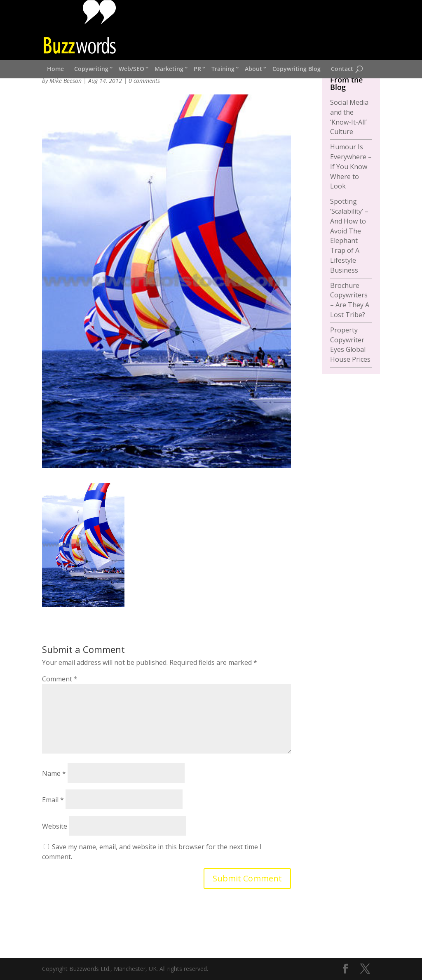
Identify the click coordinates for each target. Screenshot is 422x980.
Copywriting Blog (297, 69)
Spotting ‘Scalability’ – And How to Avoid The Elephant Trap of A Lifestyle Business (349, 236)
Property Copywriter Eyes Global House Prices (350, 345)
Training (223, 69)
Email (53, 800)
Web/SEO (131, 69)
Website (55, 826)
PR (197, 69)
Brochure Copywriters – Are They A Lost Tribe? (350, 300)
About (253, 69)
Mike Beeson (66, 81)
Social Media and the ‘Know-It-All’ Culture (349, 117)
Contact (342, 69)
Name (54, 773)
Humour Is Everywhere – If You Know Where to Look (351, 166)
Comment (60, 679)
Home (55, 69)
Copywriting (91, 69)
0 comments (144, 81)
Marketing (169, 69)
